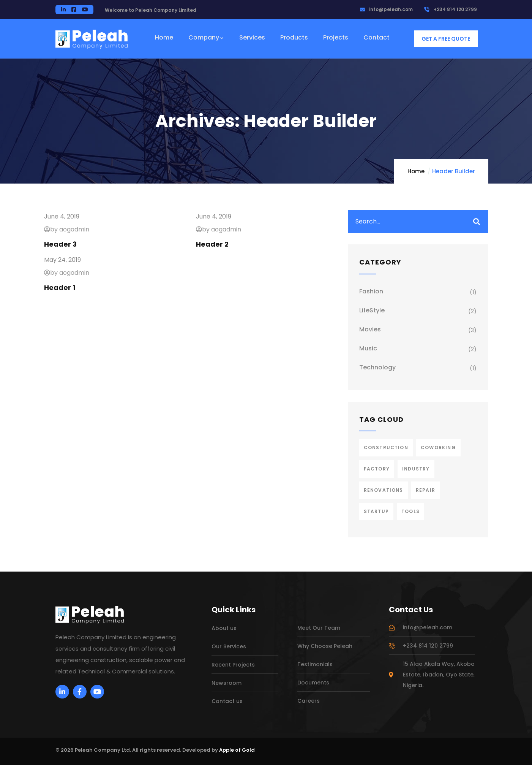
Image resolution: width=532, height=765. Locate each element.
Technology (377, 367)
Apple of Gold (237, 750)
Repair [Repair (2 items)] (425, 490)
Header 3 (60, 244)
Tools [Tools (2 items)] (410, 511)
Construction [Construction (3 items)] (386, 447)
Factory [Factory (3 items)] (377, 469)
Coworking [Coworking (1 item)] (438, 447)
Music (368, 348)
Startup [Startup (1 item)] (376, 511)
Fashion (371, 291)
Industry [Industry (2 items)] (416, 469)
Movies (370, 329)
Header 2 (212, 244)
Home (416, 171)
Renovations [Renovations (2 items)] (384, 490)
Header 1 (60, 287)
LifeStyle (372, 310)
